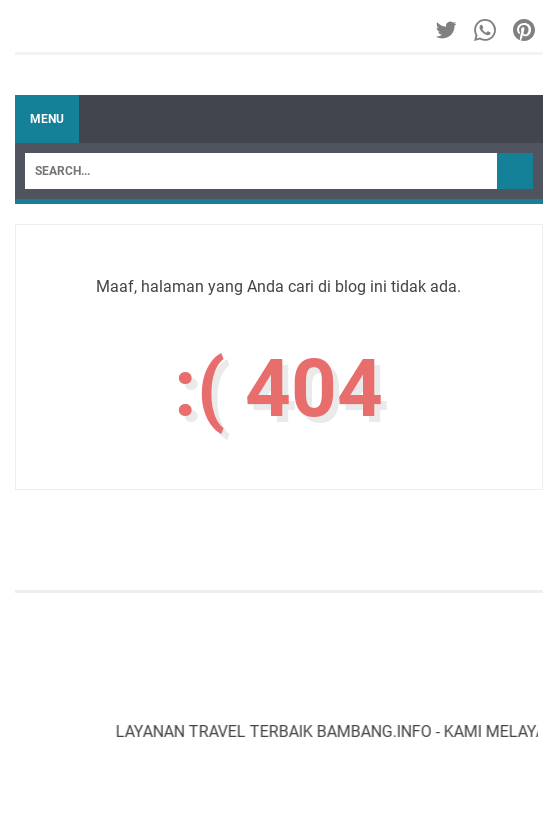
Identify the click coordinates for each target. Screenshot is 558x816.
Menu (47, 119)
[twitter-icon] (447, 30)
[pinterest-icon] (525, 30)
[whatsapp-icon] (486, 30)
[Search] (261, 171)
